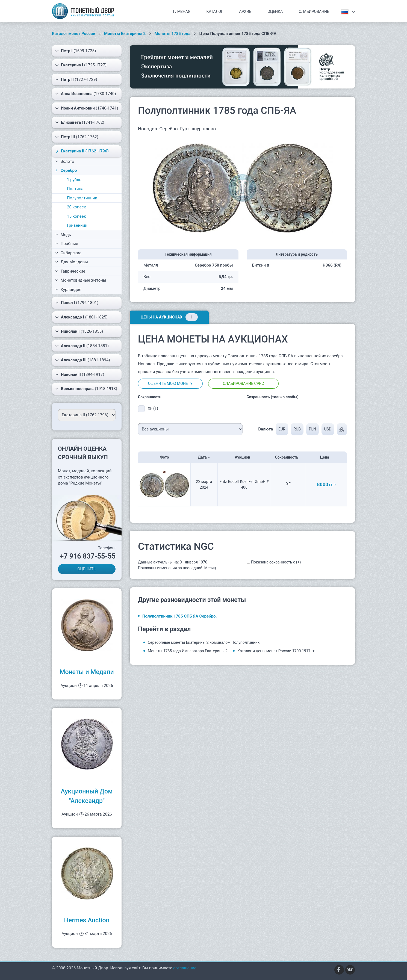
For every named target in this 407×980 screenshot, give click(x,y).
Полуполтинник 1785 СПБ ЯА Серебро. (180, 616)
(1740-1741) (87, 108)
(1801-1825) (81, 317)
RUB (297, 429)
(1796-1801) (77, 303)
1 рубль (74, 180)
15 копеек (76, 216)
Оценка (275, 11)
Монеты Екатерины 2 (125, 34)
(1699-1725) (76, 51)
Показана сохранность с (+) (276, 562)
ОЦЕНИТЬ (87, 569)
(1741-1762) (80, 122)
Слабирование (314, 11)
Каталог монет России (74, 34)
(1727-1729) (76, 79)
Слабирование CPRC (244, 383)
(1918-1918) (86, 389)
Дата (204, 457)
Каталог (215, 11)
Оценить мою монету (170, 383)
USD (328, 429)
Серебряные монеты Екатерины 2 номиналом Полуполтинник (204, 642)
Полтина (75, 189)
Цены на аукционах (169, 317)
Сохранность (288, 457)
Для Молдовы (72, 262)
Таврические (70, 271)
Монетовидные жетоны (81, 280)
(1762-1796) (82, 151)
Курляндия (68, 290)
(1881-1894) (83, 360)
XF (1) (153, 408)
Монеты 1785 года (173, 34)
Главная (182, 11)
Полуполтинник (82, 198)
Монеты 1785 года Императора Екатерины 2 (188, 651)
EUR (282, 429)
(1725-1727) (81, 65)
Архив (245, 11)
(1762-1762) (77, 137)
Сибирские (68, 253)
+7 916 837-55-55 (88, 556)
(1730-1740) (85, 94)
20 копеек (76, 207)
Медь (63, 235)
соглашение (185, 968)
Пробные (67, 244)
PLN (312, 429)
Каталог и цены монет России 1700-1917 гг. (277, 651)
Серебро (66, 170)
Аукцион (244, 457)
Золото (65, 161)
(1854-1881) (82, 346)
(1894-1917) (80, 374)
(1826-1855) (79, 331)
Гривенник (77, 225)
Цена (326, 457)
